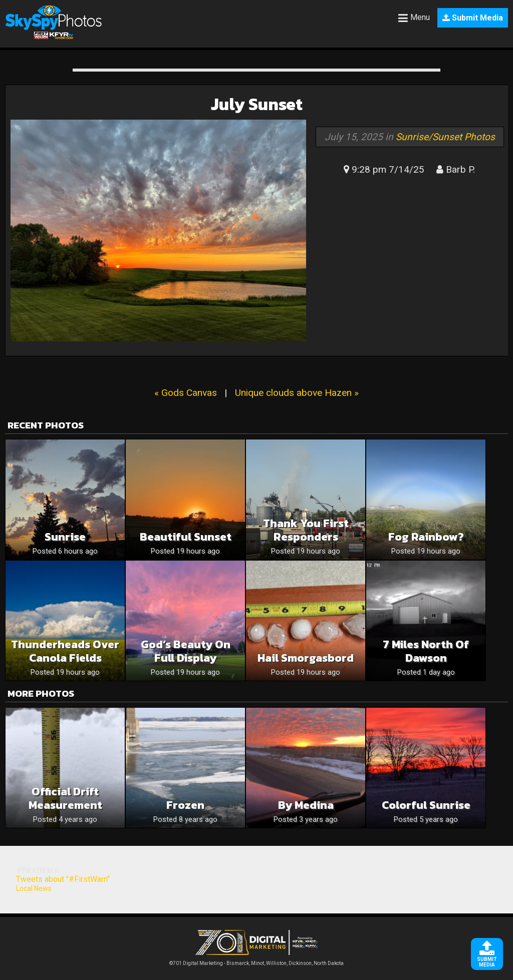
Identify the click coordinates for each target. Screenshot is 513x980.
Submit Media (473, 18)
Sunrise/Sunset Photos (445, 137)
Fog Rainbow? (426, 537)
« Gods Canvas (186, 393)
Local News (34, 888)
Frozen (185, 805)
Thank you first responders (306, 530)
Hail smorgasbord (306, 658)
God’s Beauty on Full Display (186, 651)
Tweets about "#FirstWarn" (63, 879)
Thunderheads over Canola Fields (65, 651)
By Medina (306, 805)
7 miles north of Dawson (426, 651)
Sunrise (65, 537)
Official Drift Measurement (65, 798)
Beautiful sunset (186, 537)
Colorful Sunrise (426, 805)
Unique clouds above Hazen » (297, 393)
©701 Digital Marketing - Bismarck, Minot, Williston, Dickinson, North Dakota (256, 961)
